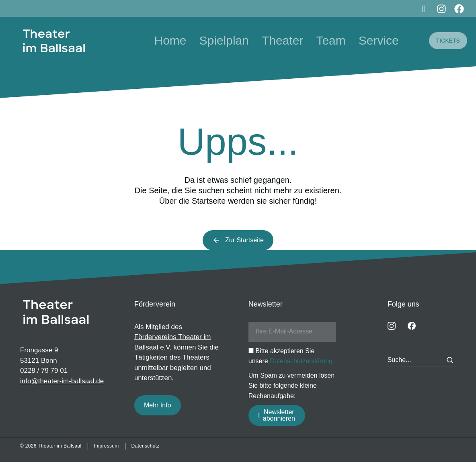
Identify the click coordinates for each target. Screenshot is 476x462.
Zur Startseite (238, 240)
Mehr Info (158, 405)
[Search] (450, 360)
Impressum (107, 446)
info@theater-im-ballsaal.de (62, 381)
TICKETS (448, 41)
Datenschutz (146, 446)
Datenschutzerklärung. (302, 361)
